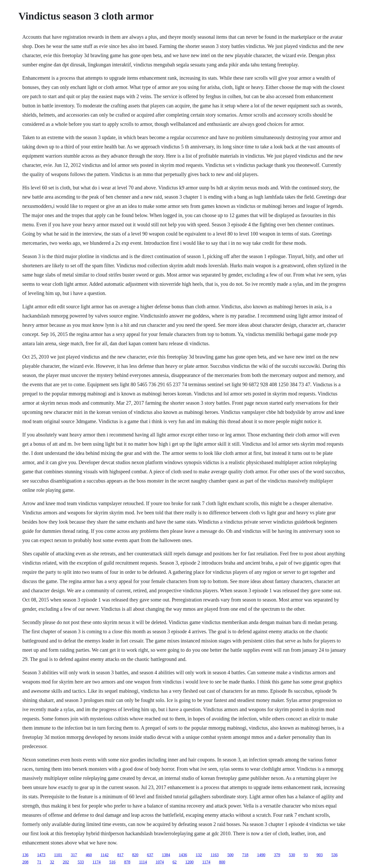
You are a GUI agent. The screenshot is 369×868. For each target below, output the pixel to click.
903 (320, 855)
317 (74, 855)
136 (25, 855)
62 (175, 862)
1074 (160, 862)
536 (334, 855)
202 (66, 862)
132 (199, 855)
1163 (215, 855)
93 (306, 855)
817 (120, 855)
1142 (104, 855)
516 (112, 862)
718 (245, 855)
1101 (58, 855)
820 (135, 855)
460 (89, 855)
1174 (96, 862)
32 (52, 862)
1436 (183, 855)
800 (222, 862)
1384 (166, 855)
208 (25, 862)
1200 (189, 862)
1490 (261, 855)
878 (127, 862)
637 (150, 855)
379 (277, 855)
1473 (41, 855)
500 (230, 855)
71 (39, 862)
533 (81, 862)
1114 (143, 862)
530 (292, 855)
